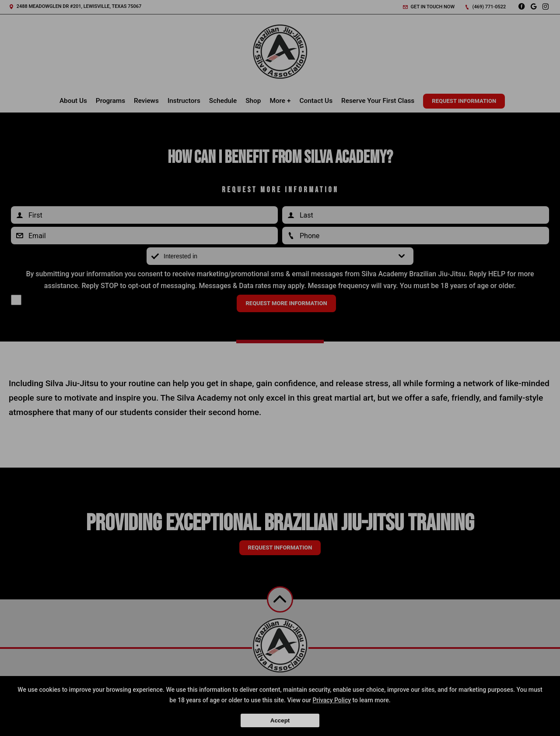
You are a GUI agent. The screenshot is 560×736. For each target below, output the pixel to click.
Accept (280, 720)
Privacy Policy (332, 700)
